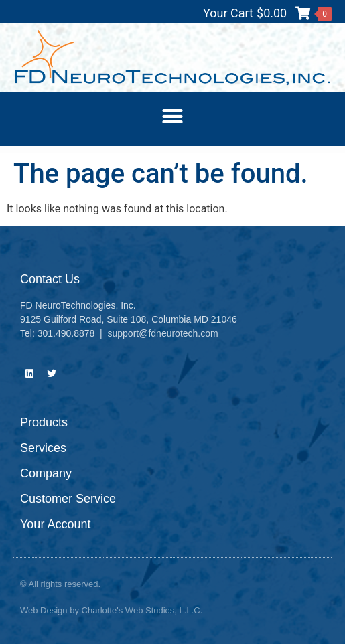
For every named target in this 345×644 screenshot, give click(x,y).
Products (44, 422)
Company (46, 473)
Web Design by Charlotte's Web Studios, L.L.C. (111, 610)
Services (43, 448)
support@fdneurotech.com (163, 333)
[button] (173, 116)
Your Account (55, 524)
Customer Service (68, 499)
